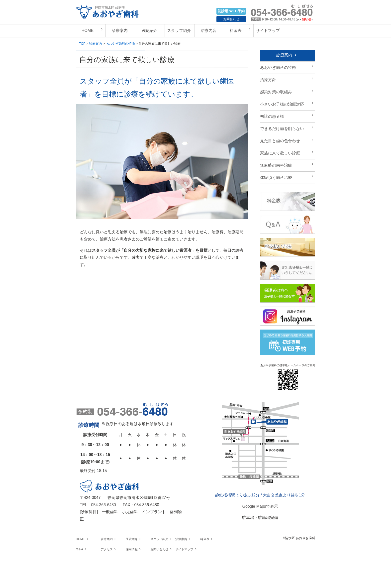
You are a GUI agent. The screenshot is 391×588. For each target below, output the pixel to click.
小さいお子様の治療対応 (282, 104)
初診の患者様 (272, 116)
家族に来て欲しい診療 (280, 153)
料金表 (236, 31)
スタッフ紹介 (179, 31)
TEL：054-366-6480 (98, 505)
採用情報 (132, 549)
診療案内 (120, 31)
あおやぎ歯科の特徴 (120, 44)
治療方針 (268, 80)
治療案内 (181, 539)
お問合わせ (231, 19)
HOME (88, 31)
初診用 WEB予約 (231, 11)
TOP (82, 44)
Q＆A (79, 549)
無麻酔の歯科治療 (276, 165)
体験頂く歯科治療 (276, 177)
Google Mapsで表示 (260, 506)
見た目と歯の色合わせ (280, 141)
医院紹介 (149, 31)
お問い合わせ (159, 549)
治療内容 (208, 31)
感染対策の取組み (276, 92)
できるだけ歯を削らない (282, 129)
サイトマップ (268, 31)
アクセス (107, 549)
